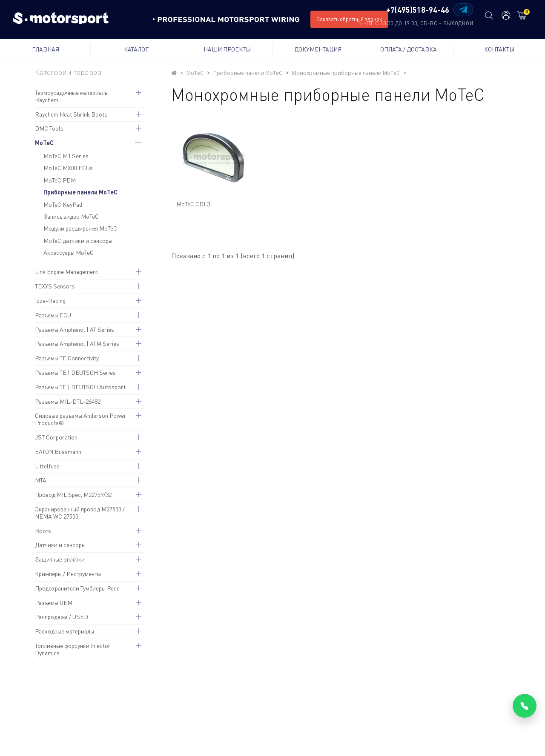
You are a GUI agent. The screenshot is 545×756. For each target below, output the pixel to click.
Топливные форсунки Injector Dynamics (73, 649)
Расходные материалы (65, 631)
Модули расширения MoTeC (80, 228)
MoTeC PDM (60, 180)
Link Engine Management (66, 272)
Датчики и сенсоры (60, 545)
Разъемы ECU (53, 315)
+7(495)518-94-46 (418, 10)
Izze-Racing (50, 301)
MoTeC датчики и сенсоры (78, 241)
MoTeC (44, 143)
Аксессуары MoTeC (69, 252)
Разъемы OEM (54, 603)
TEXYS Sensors (55, 286)
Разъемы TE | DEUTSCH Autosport (80, 387)
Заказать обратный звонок (349, 19)
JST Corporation (56, 437)
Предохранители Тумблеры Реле (77, 588)
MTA (41, 480)
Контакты (499, 49)
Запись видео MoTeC (71, 216)
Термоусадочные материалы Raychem (72, 96)
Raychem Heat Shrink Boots (71, 114)
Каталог (136, 49)
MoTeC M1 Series (66, 156)
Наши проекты (227, 49)
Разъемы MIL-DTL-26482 (68, 401)
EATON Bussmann (58, 452)
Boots (43, 531)
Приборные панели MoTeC (80, 192)
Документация (318, 49)
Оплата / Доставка (409, 49)
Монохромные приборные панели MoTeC (346, 73)
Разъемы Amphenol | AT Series (75, 330)
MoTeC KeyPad (63, 204)
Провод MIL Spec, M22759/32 (73, 495)
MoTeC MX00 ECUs (68, 168)
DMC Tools (49, 128)
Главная (46, 49)
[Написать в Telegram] (463, 10)
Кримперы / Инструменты (68, 574)
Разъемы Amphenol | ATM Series (77, 344)
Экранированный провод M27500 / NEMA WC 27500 (80, 513)
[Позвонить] (525, 706)
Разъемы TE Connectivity (67, 358)
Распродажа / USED (62, 617)
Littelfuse (47, 466)
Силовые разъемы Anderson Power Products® (81, 419)
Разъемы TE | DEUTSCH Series (75, 372)
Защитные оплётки (60, 559)
